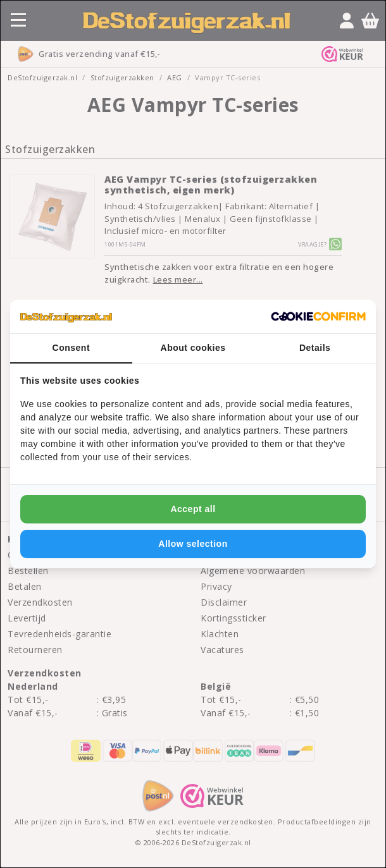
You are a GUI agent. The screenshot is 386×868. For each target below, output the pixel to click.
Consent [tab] (72, 348)
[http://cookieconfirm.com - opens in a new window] (318, 317)
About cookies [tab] (193, 348)
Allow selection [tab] (193, 544)
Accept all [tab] (193, 509)
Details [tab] (315, 348)
